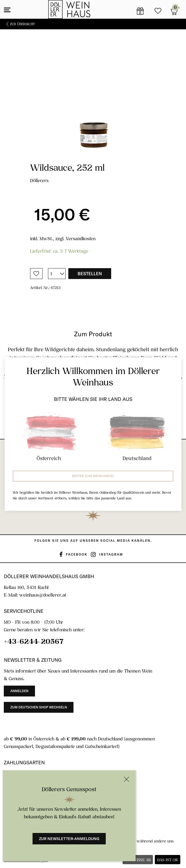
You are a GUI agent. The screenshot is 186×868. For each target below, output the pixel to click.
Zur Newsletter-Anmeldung (69, 839)
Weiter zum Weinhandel (93, 476)
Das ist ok (168, 860)
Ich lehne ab (138, 860)
